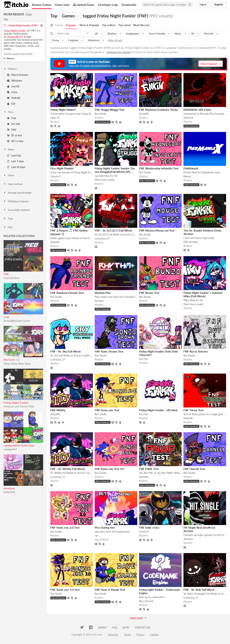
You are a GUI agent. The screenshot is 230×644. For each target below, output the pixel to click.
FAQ (115, 628)
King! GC (55, 118)
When (9, 149)
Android (14, 98)
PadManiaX (191, 168)
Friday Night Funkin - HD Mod (158, 410)
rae (96, 536)
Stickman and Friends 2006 (19, 406)
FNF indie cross (149, 527)
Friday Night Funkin (16, 402)
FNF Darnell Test (194, 469)
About (102, 628)
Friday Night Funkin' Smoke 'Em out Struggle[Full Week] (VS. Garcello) (115, 172)
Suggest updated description (18, 54)
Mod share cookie (105, 180)
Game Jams (62, 5)
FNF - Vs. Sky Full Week (66, 351)
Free (11, 118)
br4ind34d (9, 492)
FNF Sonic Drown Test (109, 351)
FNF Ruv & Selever (196, 351)
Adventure (94, 40)
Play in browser (18, 75)
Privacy (140, 635)
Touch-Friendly (157, 34)
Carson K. (56, 176)
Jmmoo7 (144, 532)
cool (6, 317)
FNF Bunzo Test (149, 293)
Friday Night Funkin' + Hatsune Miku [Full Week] (203, 294)
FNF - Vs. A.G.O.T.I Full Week (113, 230)
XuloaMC (144, 114)
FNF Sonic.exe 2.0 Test (65, 527)
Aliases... (11, 58)
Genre (9, 175)
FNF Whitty (58, 410)
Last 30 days (16, 167)
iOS (11, 104)
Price (8, 112)
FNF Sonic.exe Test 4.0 (109, 469)
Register (219, 4)
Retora (187, 176)
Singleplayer (133, 34)
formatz (99, 301)
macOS (13, 86)
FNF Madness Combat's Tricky (158, 110)
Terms (127, 635)
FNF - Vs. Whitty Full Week (68, 469)
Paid (11, 130)
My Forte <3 (11, 360)
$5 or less (14, 135)
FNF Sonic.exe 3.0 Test (65, 590)
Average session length (17, 193)
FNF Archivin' (191, 242)
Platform (10, 69)
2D (96, 34)
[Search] (190, 5)
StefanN (55, 242)
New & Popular (89, 25)
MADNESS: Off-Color (197, 110)
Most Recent (141, 25)
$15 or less (15, 141)
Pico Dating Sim (105, 527)
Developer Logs (108, 5)
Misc (8, 227)
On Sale (13, 124)
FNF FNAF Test (149, 469)
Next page (136, 618)
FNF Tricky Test (193, 410)
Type (8, 219)
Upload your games (119, 52)
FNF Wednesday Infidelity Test (159, 168)
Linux (12, 92)
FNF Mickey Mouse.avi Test (157, 230)
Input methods (13, 184)
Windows (14, 81)
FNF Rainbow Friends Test (67, 293)
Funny (55, 40)
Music (178, 34)
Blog (126, 628)
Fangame (73, 40)
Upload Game (84, 5)
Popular (71, 25)
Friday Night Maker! (63, 110)
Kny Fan (144, 359)
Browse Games (42, 5)
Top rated (124, 25)
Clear (29, 14)
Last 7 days (15, 161)
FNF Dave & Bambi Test (110, 590)
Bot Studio (101, 114)
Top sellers (109, 25)
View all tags (115, 40)
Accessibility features (17, 210)
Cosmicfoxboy (11, 278)
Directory (113, 635)
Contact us (142, 628)
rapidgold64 (10, 449)
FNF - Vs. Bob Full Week (199, 590)
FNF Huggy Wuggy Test (110, 110)
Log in (203, 4)
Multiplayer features (16, 201)
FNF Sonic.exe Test (107, 410)
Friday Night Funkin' (15, 31)
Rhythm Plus (103, 293)
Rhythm (112, 34)
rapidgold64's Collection (19, 445)
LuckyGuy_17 (102, 238)
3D (193, 34)
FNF (6, 274)
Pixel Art (209, 34)
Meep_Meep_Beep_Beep (17, 364)
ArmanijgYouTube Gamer (17, 321)
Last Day (14, 155)
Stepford (188, 118)
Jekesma (188, 539)
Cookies (154, 635)
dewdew (9, 488)
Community (129, 5)
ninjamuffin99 (15, 37)
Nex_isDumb (146, 601)
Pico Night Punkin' (62, 168)
